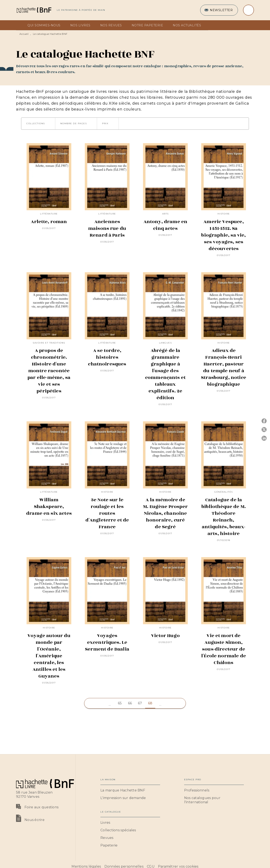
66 (130, 703)
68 (150, 703)
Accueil (24, 34)
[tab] (20, 25)
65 (120, 703)
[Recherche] (248, 10)
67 (140, 703)
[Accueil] (34, 10)
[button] (219, 10)
